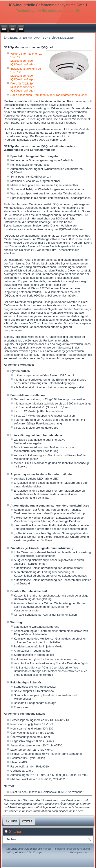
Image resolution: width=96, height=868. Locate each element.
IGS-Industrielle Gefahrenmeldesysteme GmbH (48, 5)
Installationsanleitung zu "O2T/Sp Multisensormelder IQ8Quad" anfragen (26, 74)
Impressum (60, 849)
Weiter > (27, 821)
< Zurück (11, 821)
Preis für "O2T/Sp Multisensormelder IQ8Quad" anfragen (23, 87)
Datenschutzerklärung (78, 849)
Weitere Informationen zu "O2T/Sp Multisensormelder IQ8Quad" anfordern (26, 59)
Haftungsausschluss (80, 853)
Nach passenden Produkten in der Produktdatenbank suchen (49, 95)
